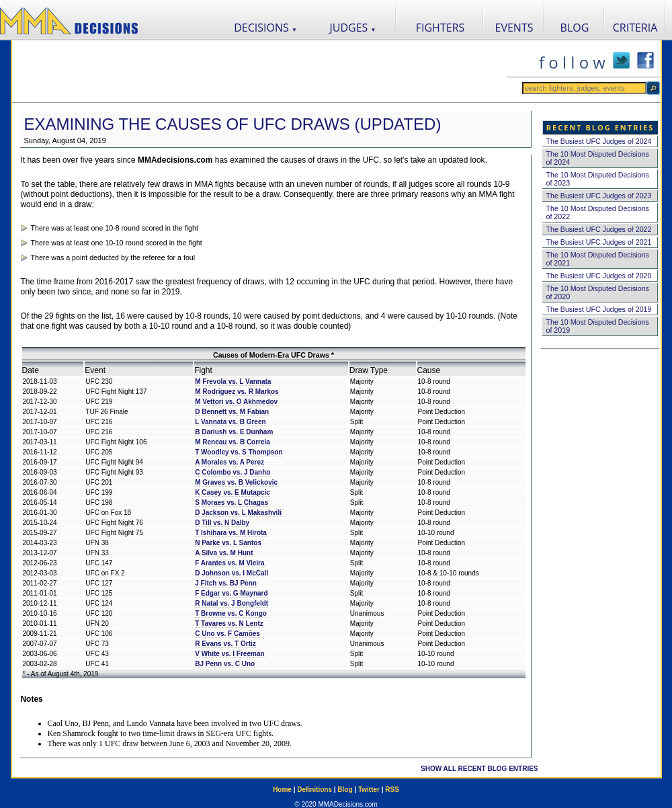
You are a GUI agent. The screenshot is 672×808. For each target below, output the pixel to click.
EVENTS (514, 28)
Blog (345, 790)
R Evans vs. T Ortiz (225, 644)
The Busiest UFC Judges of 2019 (599, 309)
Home (282, 790)
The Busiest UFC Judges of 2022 (599, 229)
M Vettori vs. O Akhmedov (236, 402)
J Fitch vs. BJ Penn (226, 583)
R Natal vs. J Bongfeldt (232, 603)
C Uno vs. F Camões (227, 634)
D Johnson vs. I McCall (232, 573)
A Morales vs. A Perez (229, 462)
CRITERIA (635, 28)
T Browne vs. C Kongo (231, 613)
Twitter (369, 790)
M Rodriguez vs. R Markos (237, 392)
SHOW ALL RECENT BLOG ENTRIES (479, 769)
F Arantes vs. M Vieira (229, 563)
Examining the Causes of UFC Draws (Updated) (233, 124)
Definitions (314, 790)
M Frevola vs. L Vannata (233, 381)
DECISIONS (265, 28)
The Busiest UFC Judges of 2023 (599, 196)
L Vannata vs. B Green (230, 422)
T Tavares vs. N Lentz (229, 623)
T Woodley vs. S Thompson (239, 452)
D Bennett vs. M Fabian (232, 412)
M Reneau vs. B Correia (233, 442)
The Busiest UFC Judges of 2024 (599, 141)
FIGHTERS (440, 28)
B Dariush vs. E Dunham (234, 432)
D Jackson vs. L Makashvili (238, 513)
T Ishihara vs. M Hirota (231, 533)
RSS (392, 790)
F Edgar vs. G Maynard (231, 593)
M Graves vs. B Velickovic (236, 482)
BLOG (575, 28)
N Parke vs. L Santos (228, 543)
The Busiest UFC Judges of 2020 (599, 276)
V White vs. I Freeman (229, 654)
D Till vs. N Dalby (222, 523)
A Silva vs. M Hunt (224, 553)
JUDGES (353, 28)
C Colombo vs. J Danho (233, 472)
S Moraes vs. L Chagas (232, 502)
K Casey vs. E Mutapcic (233, 492)
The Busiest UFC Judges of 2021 (599, 242)
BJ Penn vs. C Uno (225, 664)
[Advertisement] (259, 71)
